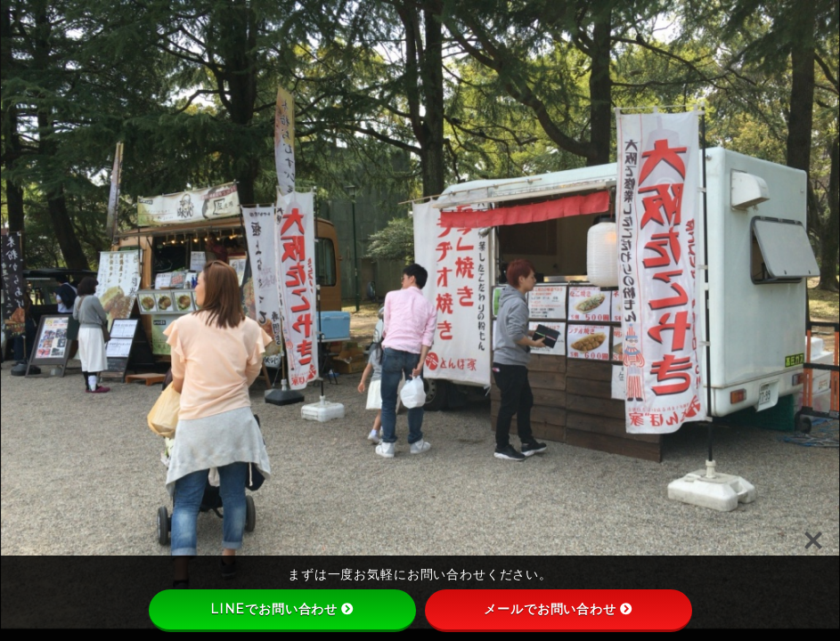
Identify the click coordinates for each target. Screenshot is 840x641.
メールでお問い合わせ (558, 609)
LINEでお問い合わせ (282, 609)
